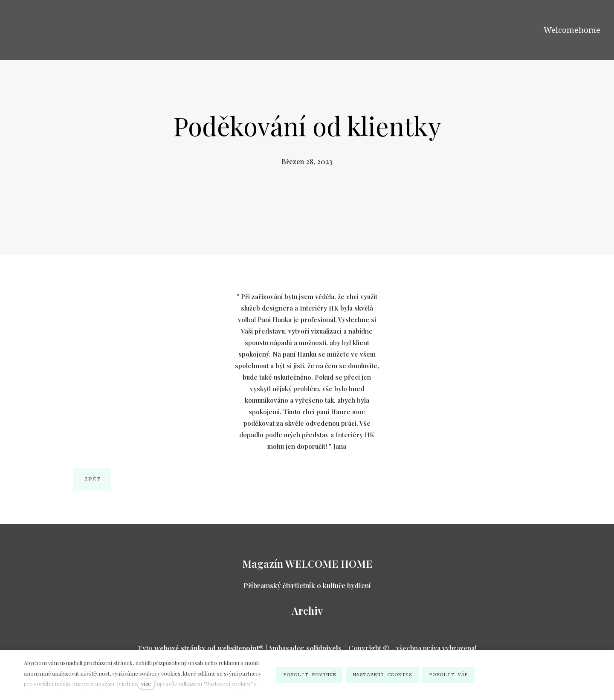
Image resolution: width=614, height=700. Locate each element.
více (146, 684)
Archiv (307, 610)
